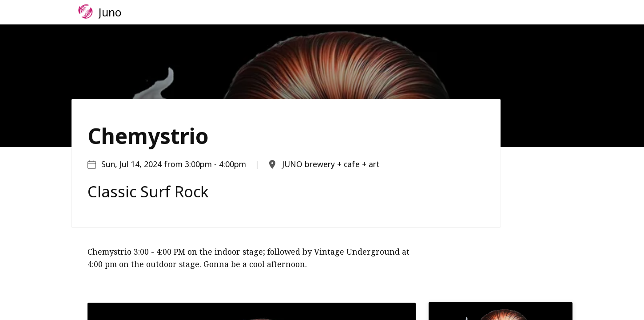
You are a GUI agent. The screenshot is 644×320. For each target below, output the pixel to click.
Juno (110, 12)
